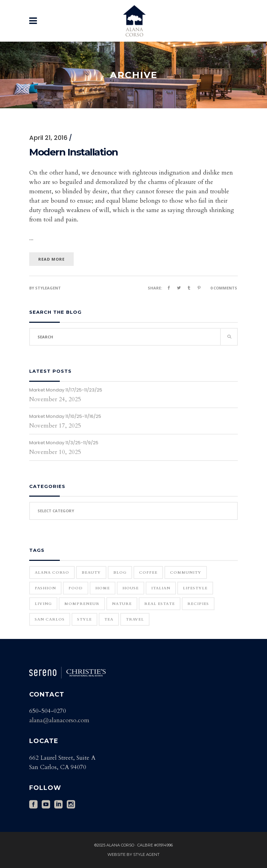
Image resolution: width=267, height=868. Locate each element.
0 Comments (224, 288)
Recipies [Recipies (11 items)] (198, 604)
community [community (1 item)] (186, 572)
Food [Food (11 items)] (76, 588)
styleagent (48, 288)
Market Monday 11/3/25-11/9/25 (64, 443)
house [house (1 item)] (131, 588)
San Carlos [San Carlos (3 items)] (50, 619)
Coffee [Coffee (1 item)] (148, 572)
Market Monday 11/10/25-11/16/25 (65, 416)
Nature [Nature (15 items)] (122, 604)
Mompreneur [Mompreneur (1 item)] (82, 604)
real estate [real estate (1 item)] (160, 604)
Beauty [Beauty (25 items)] (91, 572)
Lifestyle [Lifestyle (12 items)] (195, 588)
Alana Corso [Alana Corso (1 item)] (52, 572)
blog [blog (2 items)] (120, 572)
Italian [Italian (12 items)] (161, 588)
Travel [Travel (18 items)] (135, 619)
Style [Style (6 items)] (84, 619)
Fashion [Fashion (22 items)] (45, 588)
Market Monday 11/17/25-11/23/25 (66, 390)
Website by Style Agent (133, 854)
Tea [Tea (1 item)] (109, 619)
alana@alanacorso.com (59, 720)
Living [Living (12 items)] (43, 604)
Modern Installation (74, 152)
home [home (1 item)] (103, 588)
